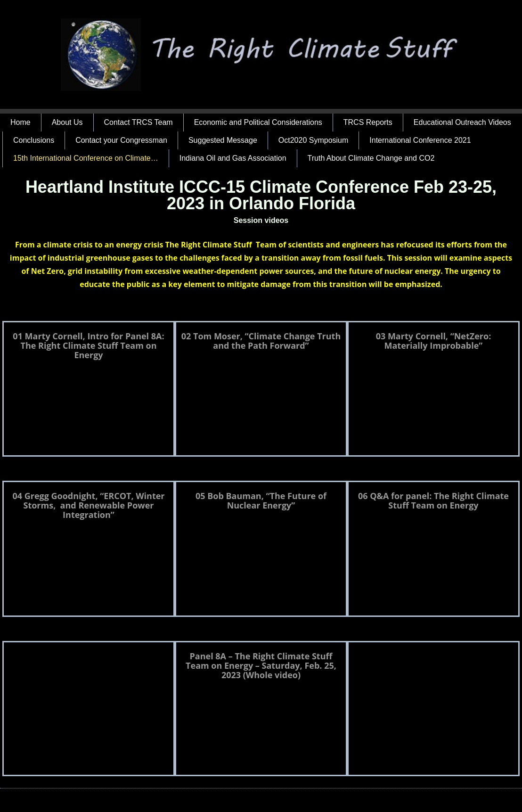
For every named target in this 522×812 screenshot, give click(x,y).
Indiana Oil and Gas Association (233, 158)
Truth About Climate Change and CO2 (371, 158)
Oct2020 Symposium (314, 140)
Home (20, 122)
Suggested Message (223, 140)
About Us (67, 122)
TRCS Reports (368, 122)
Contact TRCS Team (139, 122)
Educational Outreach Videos (462, 122)
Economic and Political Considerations (258, 122)
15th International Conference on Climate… (86, 158)
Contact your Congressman (121, 140)
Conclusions (34, 140)
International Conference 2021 (420, 140)
